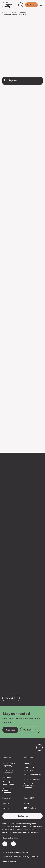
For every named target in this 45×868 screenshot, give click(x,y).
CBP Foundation (30, 808)
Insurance (22, 12)
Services (13, 12)
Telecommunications (33, 775)
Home (5, 12)
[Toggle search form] (21, 5)
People (6, 803)
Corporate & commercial (8, 771)
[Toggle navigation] (41, 5)
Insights (6, 808)
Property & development (8, 783)
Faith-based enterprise (29, 769)
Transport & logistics (33, 779)
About (26, 803)
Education (28, 763)
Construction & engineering (9, 764)
